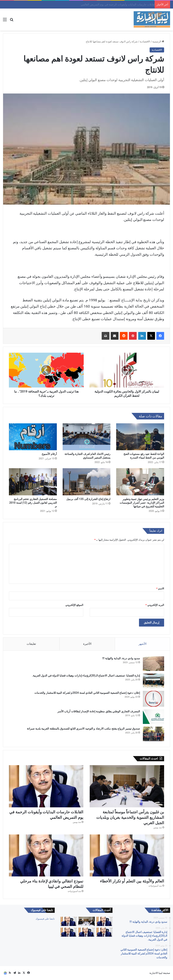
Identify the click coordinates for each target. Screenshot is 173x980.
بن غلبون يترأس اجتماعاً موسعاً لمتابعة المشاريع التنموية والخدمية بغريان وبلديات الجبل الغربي (100, 4)
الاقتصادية (145, 42)
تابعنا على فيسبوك (45, 919)
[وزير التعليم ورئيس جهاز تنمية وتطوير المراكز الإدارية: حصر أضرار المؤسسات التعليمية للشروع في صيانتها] (140, 482)
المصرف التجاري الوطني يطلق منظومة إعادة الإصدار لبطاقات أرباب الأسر (99, 711)
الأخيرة (87, 644)
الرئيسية (158, 42)
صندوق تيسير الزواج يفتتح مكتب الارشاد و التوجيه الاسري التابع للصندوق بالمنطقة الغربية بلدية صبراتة (83, 729)
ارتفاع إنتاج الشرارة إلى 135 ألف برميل (88, 499)
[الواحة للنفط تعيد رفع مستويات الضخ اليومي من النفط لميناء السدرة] (140, 437)
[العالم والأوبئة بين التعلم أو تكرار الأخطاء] (127, 855)
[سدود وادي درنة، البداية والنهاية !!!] (153, 664)
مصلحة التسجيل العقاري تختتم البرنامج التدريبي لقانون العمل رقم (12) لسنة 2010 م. (33, 503)
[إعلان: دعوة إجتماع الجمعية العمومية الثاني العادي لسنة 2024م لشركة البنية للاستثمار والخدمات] (153, 699)
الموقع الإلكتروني (74, 605)
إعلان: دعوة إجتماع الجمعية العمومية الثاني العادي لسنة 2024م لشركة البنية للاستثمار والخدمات (87, 693)
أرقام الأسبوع (49, 454)
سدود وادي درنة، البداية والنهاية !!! (121, 658)
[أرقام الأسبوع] (33, 437)
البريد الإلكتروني (155, 605)
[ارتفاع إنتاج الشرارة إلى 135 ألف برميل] (87, 482)
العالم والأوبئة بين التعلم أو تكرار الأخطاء (132, 881)
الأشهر (143, 644)
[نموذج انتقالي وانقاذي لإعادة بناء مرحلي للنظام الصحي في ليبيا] (46, 855)
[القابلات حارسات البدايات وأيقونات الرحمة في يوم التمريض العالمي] (46, 786)
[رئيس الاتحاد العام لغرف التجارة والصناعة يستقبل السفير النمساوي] (87, 437)
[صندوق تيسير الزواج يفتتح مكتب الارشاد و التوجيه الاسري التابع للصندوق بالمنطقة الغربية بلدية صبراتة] (153, 734)
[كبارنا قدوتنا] (69, 932)
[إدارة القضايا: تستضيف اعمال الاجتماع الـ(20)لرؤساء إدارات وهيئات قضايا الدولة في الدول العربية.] (153, 681)
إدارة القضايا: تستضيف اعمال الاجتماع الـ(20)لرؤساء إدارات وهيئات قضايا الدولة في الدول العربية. (86, 676)
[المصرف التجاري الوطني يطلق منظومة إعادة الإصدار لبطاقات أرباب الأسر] (153, 717)
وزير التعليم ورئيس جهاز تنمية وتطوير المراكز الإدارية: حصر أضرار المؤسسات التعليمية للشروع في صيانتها (142, 503)
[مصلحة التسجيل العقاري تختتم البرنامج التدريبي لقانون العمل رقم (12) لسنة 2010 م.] (33, 482)
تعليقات (31, 644)
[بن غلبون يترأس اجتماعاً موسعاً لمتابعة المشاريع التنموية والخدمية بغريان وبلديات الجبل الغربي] (127, 786)
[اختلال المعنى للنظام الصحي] (104, 921)
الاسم (160, 589)
